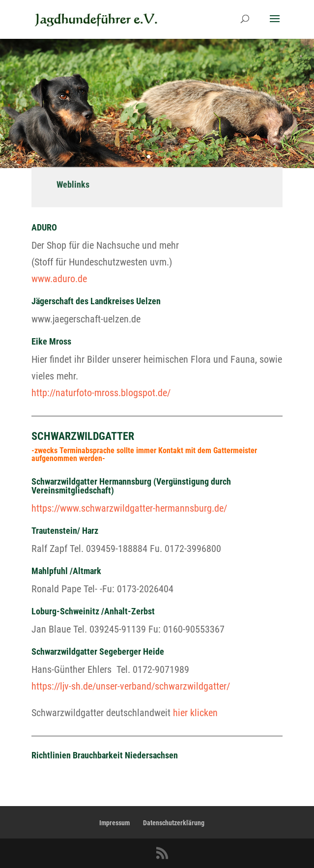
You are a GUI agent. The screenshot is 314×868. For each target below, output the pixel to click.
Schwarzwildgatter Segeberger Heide (98, 651)
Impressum (114, 823)
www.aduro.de (59, 279)
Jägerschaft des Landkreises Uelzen (96, 301)
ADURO (44, 227)
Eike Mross (51, 341)
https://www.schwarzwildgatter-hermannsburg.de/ (129, 508)
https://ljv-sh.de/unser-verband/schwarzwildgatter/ (131, 686)
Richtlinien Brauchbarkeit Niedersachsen (105, 755)
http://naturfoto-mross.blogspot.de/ (101, 393)
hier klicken (195, 713)
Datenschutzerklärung (174, 823)
